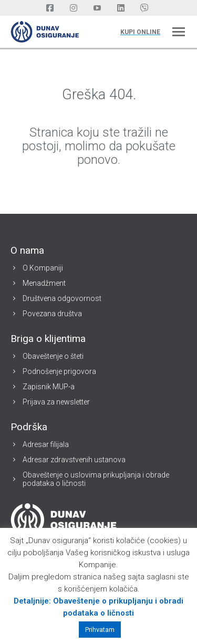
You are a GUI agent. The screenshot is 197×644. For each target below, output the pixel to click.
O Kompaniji (43, 268)
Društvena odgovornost (62, 298)
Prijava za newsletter (56, 402)
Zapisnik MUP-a (49, 387)
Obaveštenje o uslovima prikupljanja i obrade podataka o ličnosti (96, 479)
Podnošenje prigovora (59, 371)
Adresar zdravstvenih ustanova (74, 460)
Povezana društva (52, 314)
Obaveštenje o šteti (53, 356)
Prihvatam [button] (100, 630)
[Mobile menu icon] (179, 32)
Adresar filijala (46, 444)
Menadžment (44, 283)
